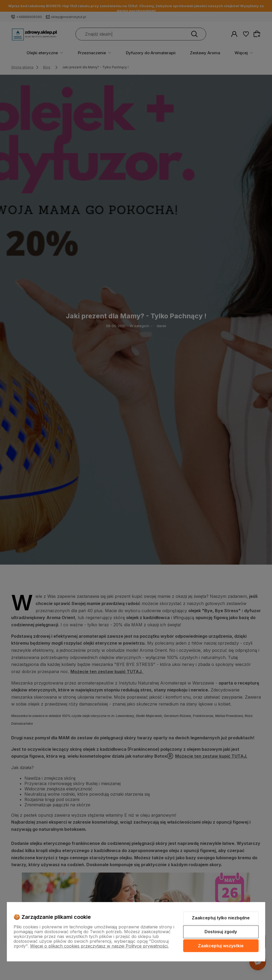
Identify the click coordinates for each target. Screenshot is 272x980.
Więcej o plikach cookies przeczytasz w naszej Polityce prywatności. (99, 946)
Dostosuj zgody (221, 932)
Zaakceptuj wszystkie (221, 946)
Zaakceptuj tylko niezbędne (221, 918)
